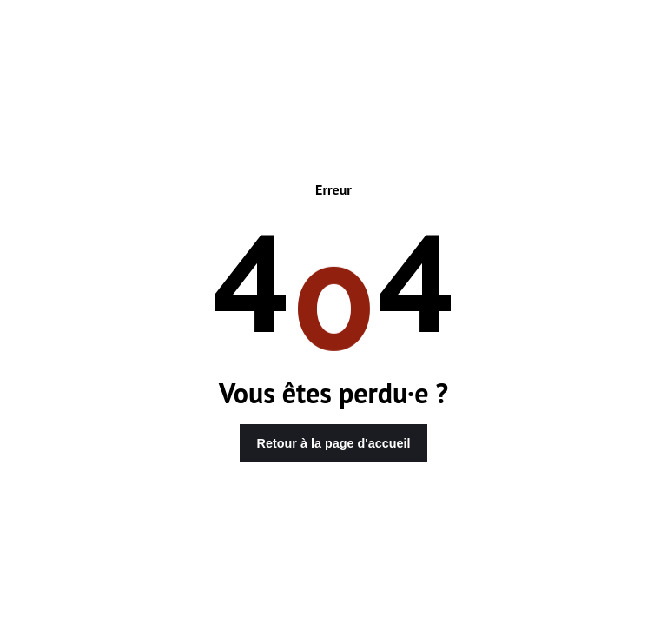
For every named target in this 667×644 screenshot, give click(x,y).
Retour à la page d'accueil (334, 443)
